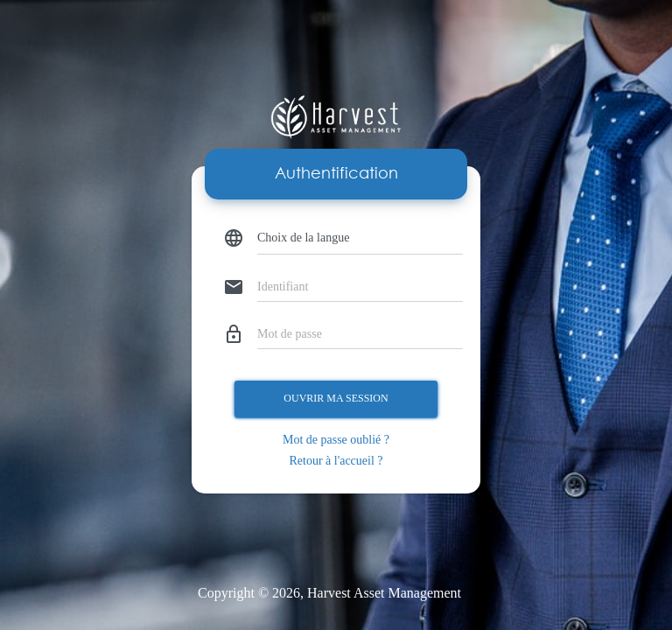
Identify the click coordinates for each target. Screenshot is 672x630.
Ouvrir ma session (336, 398)
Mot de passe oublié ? (336, 440)
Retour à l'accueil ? (336, 461)
